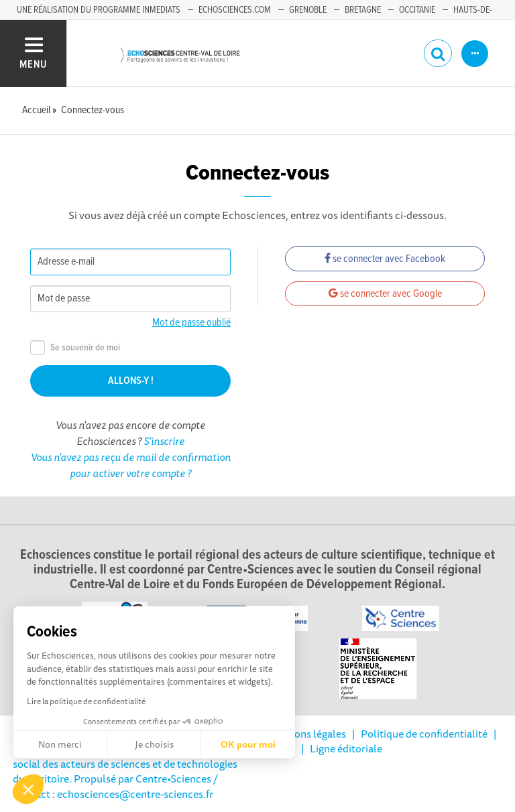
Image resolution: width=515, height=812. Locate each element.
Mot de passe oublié (191, 323)
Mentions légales (306, 734)
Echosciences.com (235, 10)
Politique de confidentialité (424, 734)
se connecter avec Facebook (385, 259)
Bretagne (363, 10)
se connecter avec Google (385, 294)
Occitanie (417, 10)
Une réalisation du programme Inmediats (99, 10)
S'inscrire (164, 441)
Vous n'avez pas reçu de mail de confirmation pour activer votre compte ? (131, 465)
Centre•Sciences (173, 779)
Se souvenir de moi (75, 348)
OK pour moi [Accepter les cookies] (248, 744)
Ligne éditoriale (346, 748)
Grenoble (308, 10)
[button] (28, 789)
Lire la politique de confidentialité (86, 701)
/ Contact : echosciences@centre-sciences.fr (115, 786)
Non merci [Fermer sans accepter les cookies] (60, 744)
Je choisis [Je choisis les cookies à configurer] (154, 744)
